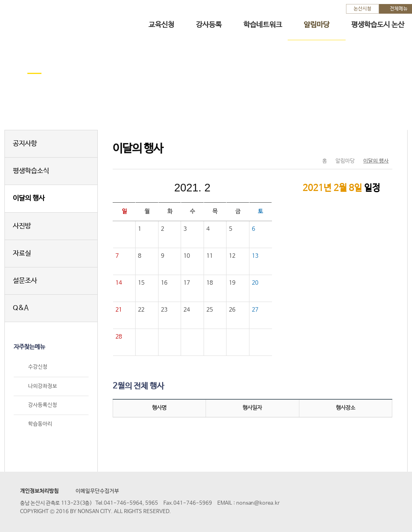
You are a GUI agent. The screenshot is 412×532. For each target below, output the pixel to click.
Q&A (21, 308)
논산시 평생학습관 (65, 20)
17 (187, 283)
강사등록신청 (43, 405)
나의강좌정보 (43, 386)
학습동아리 (40, 424)
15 (141, 283)
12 (232, 256)
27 (255, 310)
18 (210, 283)
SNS (366, 144)
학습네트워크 (263, 25)
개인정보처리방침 (39, 491)
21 (119, 310)
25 (210, 310)
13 (255, 256)
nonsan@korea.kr (258, 503)
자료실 (22, 254)
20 (255, 283)
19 (232, 283)
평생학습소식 (31, 171)
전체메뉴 (399, 9)
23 (164, 310)
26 (232, 310)
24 (187, 310)
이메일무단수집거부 (97, 491)
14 (119, 283)
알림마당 (317, 25)
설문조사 (25, 281)
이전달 (138, 188)
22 (141, 310)
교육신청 (161, 25)
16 (164, 283)
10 (187, 256)
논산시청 (363, 9)
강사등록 (209, 25)
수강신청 (38, 367)
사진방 (22, 226)
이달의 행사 (29, 198)
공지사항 (25, 144)
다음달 (246, 188)
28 (119, 337)
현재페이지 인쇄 (383, 144)
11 (210, 256)
